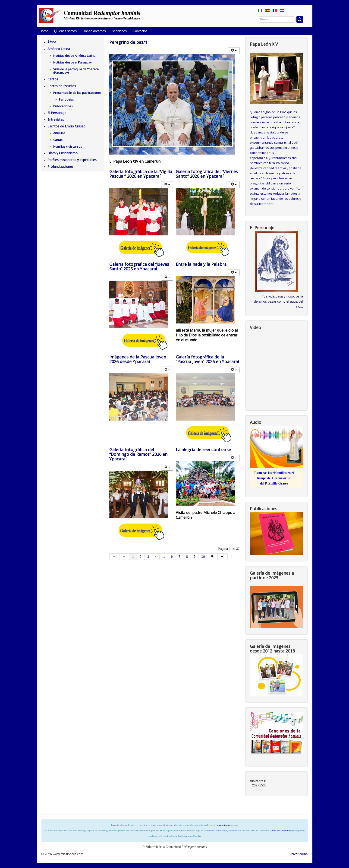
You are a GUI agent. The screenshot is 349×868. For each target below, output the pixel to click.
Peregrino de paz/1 (128, 42)
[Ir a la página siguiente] (213, 557)
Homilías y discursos (68, 146)
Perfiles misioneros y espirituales (72, 160)
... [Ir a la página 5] (164, 557)
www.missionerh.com (227, 825)
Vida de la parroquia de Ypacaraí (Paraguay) (76, 71)
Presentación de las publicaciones (77, 93)
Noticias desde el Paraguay (72, 62)
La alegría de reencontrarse (203, 450)
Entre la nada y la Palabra (201, 264)
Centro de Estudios (62, 86)
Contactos (140, 31)
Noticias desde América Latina (74, 56)
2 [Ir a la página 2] (141, 557)
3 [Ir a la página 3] (148, 557)
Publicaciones (63, 106)
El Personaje (57, 113)
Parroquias (66, 100)
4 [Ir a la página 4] (156, 557)
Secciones (119, 31)
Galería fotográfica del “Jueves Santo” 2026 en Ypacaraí (139, 266)
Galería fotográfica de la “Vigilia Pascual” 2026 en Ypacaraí (141, 174)
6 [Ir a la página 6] (172, 557)
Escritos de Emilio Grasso (66, 126)
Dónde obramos (94, 31)
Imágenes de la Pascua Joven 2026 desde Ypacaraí (138, 359)
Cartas (58, 140)
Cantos (53, 79)
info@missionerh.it (280, 831)
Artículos (59, 133)
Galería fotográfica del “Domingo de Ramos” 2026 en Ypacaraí (138, 454)
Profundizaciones (60, 166)
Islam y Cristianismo (63, 153)
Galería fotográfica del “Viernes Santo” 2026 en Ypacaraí (207, 174)
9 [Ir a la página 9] (195, 557)
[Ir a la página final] (223, 557)
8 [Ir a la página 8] (187, 557)
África (52, 42)
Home (44, 31)
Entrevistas (56, 119)
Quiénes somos (65, 31)
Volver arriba (299, 854)
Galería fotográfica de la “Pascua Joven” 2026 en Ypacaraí (207, 359)
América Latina (59, 49)
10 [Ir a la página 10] (203, 557)
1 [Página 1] (133, 557)
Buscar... (257, 16)
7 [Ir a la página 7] (179, 557)
